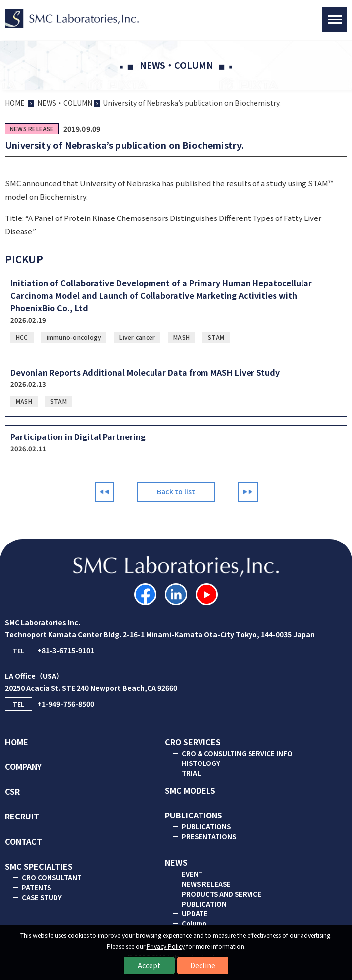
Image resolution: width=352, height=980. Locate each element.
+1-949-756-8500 (50, 704)
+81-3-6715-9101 (50, 651)
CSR (12, 791)
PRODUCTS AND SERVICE (222, 894)
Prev (104, 492)
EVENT (192, 874)
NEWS (176, 862)
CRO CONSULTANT (52, 878)
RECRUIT (22, 816)
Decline (203, 965)
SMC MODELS (190, 790)
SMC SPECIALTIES (39, 866)
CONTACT (24, 841)
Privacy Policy (166, 946)
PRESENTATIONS (209, 837)
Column (194, 923)
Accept (149, 965)
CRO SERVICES (193, 742)
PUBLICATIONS (194, 815)
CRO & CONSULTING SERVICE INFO (237, 753)
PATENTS (36, 888)
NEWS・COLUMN (65, 103)
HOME (15, 103)
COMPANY (23, 766)
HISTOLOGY (201, 763)
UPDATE (195, 913)
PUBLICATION (204, 904)
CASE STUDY (42, 898)
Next (248, 492)
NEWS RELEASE (206, 884)
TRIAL (191, 773)
